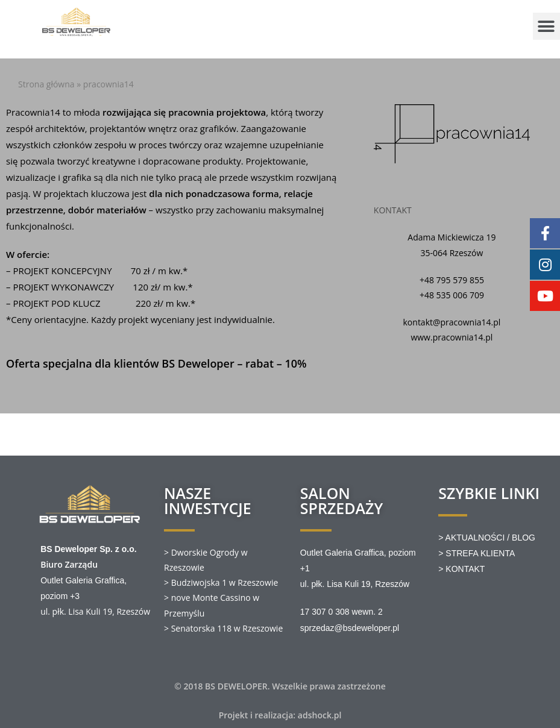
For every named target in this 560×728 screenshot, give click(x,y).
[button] (546, 26)
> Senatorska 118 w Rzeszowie (223, 628)
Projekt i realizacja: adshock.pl (280, 715)
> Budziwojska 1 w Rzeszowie (221, 582)
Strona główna (46, 84)
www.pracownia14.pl (451, 337)
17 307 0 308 (325, 612)
